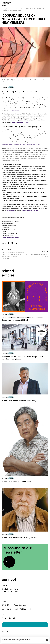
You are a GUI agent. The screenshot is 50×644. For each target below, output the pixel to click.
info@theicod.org (11, 589)
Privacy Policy (6, 632)
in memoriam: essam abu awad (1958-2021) (19, 401)
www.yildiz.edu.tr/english (20, 122)
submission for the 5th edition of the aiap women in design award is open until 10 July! (22, 319)
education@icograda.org (30, 210)
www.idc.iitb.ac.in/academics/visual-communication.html (21, 144)
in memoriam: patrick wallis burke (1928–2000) (20, 538)
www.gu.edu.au (14, 110)
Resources (10, 9)
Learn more (26, 641)
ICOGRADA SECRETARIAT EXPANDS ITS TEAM (37, 256)
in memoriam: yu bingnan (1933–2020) (17, 482)
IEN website (11, 210)
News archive (19, 9)
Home (3, 9)
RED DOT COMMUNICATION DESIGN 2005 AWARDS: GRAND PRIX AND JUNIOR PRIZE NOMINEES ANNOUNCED (13, 256)
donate (25, 625)
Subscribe (9, 562)
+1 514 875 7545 (11, 591)
